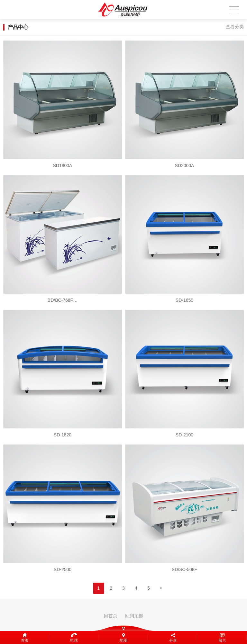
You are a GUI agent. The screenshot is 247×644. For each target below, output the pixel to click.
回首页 (111, 616)
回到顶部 (134, 616)
